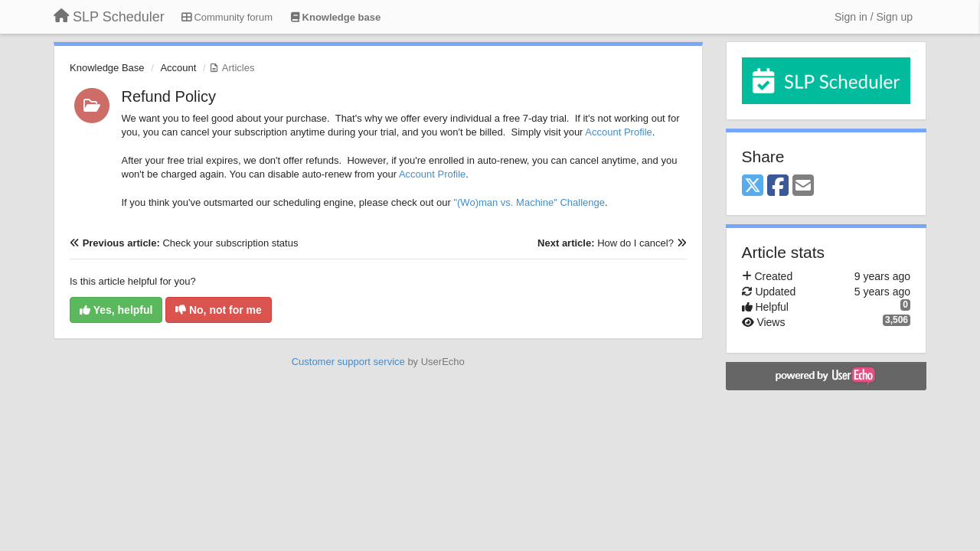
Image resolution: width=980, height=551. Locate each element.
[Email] (803, 186)
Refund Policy (169, 96)
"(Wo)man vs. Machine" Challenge (529, 202)
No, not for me (219, 310)
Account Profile (618, 132)
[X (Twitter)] (753, 186)
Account (178, 68)
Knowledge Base (107, 68)
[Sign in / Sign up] (874, 17)
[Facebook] (778, 186)
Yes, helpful (116, 310)
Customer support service (348, 362)
